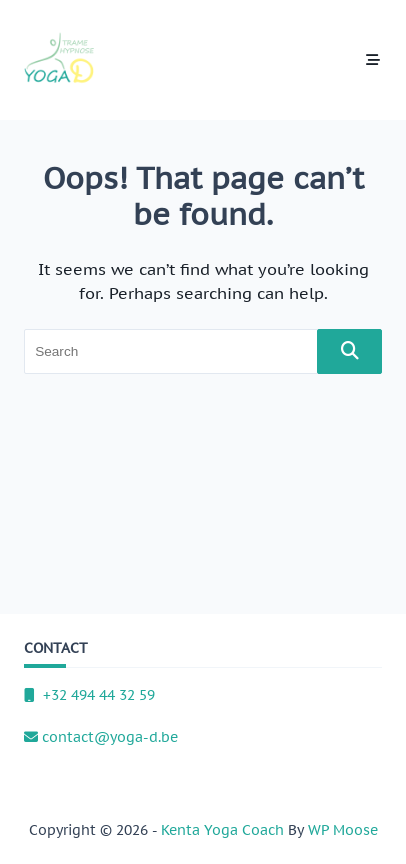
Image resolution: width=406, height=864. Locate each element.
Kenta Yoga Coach (222, 830)
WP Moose (343, 830)
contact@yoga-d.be (101, 737)
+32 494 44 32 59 (89, 695)
